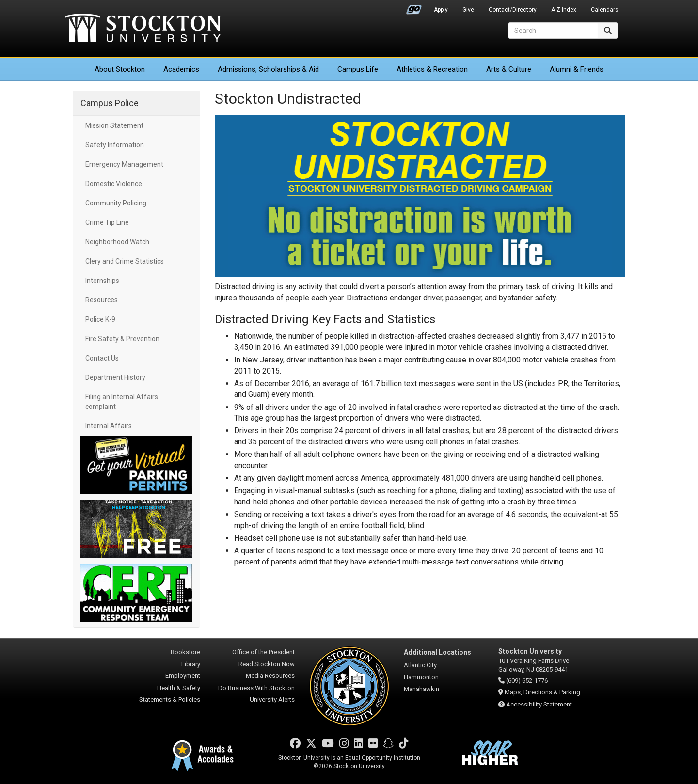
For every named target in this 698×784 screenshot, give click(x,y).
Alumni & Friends (577, 69)
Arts (509, 69)
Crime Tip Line (107, 222)
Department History (115, 377)
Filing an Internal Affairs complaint (122, 402)
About (120, 69)
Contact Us (102, 358)
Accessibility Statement (539, 704)
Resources (102, 300)
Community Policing (116, 203)
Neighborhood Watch (117, 242)
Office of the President (263, 652)
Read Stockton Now (267, 664)
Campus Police (110, 103)
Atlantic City (420, 665)
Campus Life (358, 69)
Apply (441, 10)
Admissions (268, 69)
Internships (102, 281)
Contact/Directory (513, 10)
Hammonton (421, 677)
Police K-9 (100, 319)
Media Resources (270, 676)
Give (468, 10)
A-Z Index (564, 10)
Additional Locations (437, 652)
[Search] (553, 31)
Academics (181, 69)
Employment (183, 676)
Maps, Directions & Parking (542, 692)
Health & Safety (179, 688)
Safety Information (115, 145)
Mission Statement (114, 125)
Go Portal (414, 7)
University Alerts (272, 699)
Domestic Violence (114, 184)
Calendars (604, 10)
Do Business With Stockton (256, 688)
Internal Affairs (109, 426)
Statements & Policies (170, 699)
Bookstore (185, 652)
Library (191, 664)
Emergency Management (124, 164)
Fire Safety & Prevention (122, 339)
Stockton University (143, 29)
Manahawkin (421, 689)
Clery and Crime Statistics (125, 261)
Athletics (432, 69)
